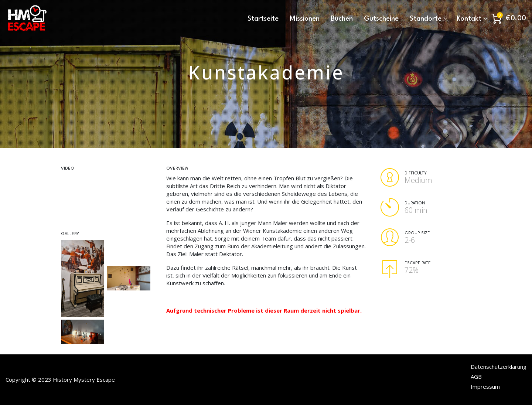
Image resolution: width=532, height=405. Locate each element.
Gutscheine (381, 19)
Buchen (342, 19)
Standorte (426, 19)
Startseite (263, 19)
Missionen (305, 19)
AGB (476, 377)
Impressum (485, 387)
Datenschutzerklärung (499, 367)
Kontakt (469, 19)
